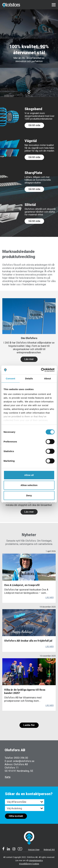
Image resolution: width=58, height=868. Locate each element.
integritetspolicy (36, 861)
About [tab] (47, 378)
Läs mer (29, 359)
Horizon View (34, 850)
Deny (29, 495)
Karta (8, 777)
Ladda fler (29, 725)
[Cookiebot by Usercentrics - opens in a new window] (41, 370)
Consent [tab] (10, 378)
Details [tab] (29, 378)
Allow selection (29, 485)
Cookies (36, 864)
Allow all (29, 475)
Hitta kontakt (16, 816)
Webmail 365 (49, 850)
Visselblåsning (25, 864)
